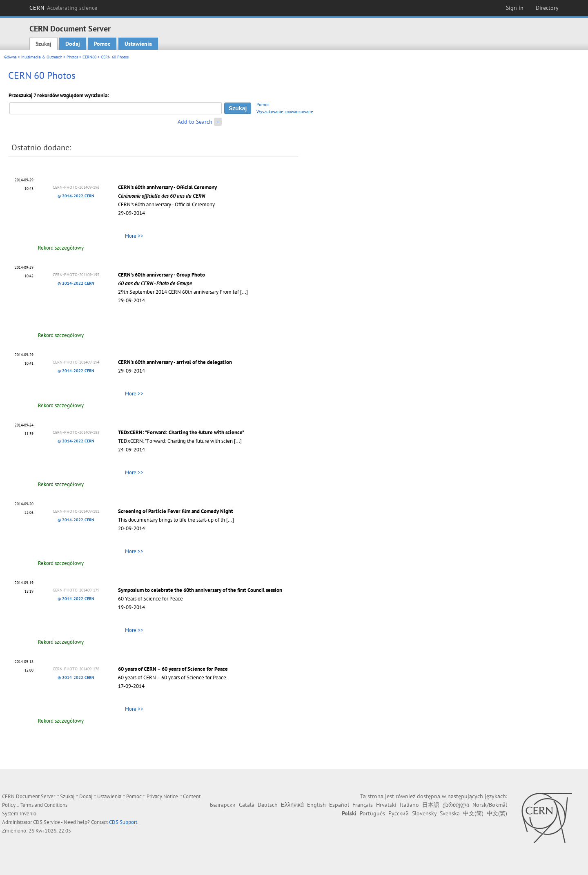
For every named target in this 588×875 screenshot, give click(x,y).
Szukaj (43, 44)
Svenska (450, 813)
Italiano (409, 805)
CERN (63, 8)
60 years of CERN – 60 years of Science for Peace (173, 669)
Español (339, 805)
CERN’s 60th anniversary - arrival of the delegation (175, 362)
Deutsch (268, 805)
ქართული (456, 805)
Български (223, 805)
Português (372, 813)
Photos (72, 57)
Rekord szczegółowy (61, 248)
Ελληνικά (292, 805)
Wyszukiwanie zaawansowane (285, 112)
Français (363, 805)
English (316, 805)
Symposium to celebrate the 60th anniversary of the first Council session (200, 590)
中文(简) (473, 813)
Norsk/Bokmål (490, 805)
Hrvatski (386, 805)
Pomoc (102, 44)
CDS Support (123, 822)
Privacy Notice (162, 796)
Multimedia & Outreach (42, 57)
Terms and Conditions (44, 805)
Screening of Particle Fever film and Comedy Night (176, 511)
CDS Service (47, 822)
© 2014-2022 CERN (76, 196)
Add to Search (195, 122)
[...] (244, 292)
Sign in (515, 8)
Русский (399, 813)
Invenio (28, 814)
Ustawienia (138, 44)
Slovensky (424, 813)
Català (247, 805)
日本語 (431, 805)
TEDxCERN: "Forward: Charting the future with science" (181, 432)
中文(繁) (497, 813)
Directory (547, 8)
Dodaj (73, 44)
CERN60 (89, 57)
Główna (10, 57)
